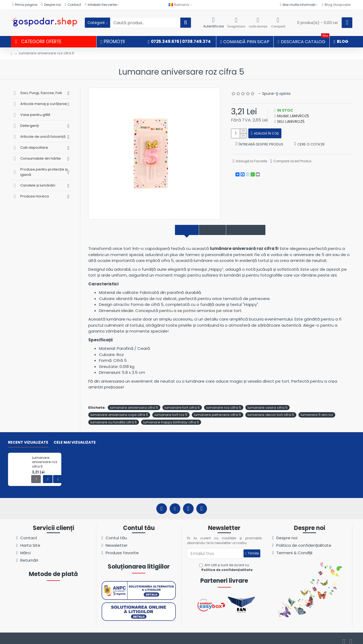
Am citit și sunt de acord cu (226, 562)
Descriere (176, 230)
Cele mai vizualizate (75, 437)
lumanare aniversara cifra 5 (134, 402)
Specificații (209, 230)
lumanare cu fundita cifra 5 (114, 416)
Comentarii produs (253, 230)
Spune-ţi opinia (276, 94)
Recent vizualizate (28, 437)
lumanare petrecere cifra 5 (218, 409)
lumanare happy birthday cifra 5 (171, 416)
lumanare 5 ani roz (317, 409)
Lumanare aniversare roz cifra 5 (45, 457)
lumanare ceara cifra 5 (268, 402)
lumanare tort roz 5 (171, 409)
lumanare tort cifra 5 (182, 402)
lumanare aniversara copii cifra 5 (119, 409)
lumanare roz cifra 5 (224, 402)
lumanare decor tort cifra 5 (271, 409)
